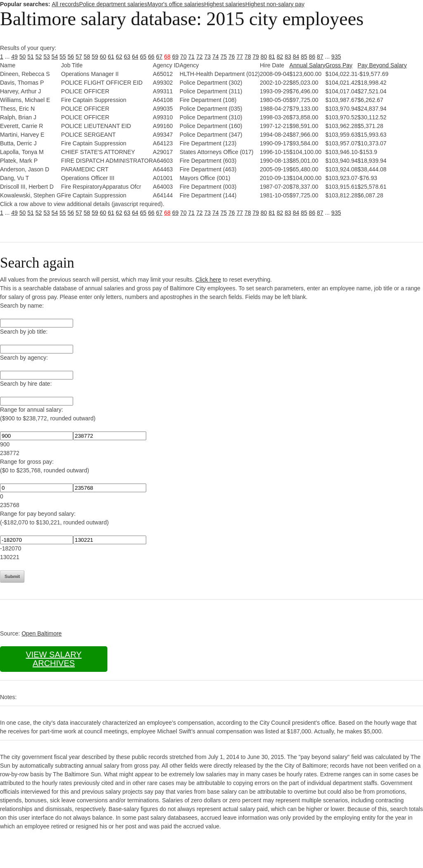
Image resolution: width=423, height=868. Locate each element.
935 (336, 57)
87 (320, 57)
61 (111, 57)
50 (23, 57)
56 (71, 57)
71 (192, 57)
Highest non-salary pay (275, 4)
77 (240, 57)
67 (159, 57)
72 (200, 57)
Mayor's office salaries (176, 4)
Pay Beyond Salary (382, 65)
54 (55, 57)
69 (176, 57)
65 (143, 57)
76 (232, 57)
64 (135, 57)
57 (79, 57)
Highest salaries (225, 4)
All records (65, 4)
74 (216, 57)
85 (304, 57)
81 (272, 57)
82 (280, 57)
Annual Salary (308, 65)
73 (208, 57)
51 (31, 57)
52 (39, 57)
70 (183, 57)
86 (312, 57)
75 (223, 57)
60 (103, 57)
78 (248, 57)
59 (95, 57)
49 (14, 57)
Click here (208, 280)
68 (167, 57)
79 (256, 57)
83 (288, 57)
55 (63, 57)
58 (87, 57)
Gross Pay (339, 65)
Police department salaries (113, 4)
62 (119, 57)
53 (47, 57)
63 (127, 57)
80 (264, 57)
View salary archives (53, 659)
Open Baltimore (42, 633)
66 (151, 57)
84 (296, 57)
